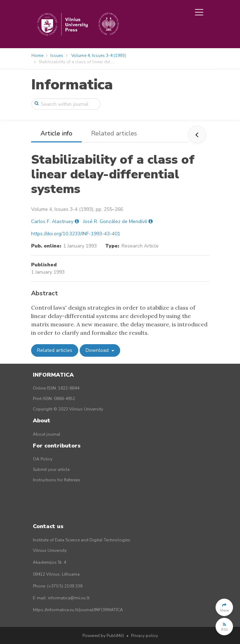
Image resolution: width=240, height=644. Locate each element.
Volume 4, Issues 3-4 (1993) (99, 55)
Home (37, 55)
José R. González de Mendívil (115, 221)
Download (98, 350)
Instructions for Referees (57, 480)
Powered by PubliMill (103, 636)
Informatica (72, 85)
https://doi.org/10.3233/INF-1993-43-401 (76, 234)
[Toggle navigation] (199, 12)
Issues (57, 55)
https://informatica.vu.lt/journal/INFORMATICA (78, 610)
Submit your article (51, 469)
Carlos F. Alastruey (52, 221)
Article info (56, 133)
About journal (47, 434)
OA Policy (43, 459)
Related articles (114, 133)
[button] (224, 607)
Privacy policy (144, 636)
